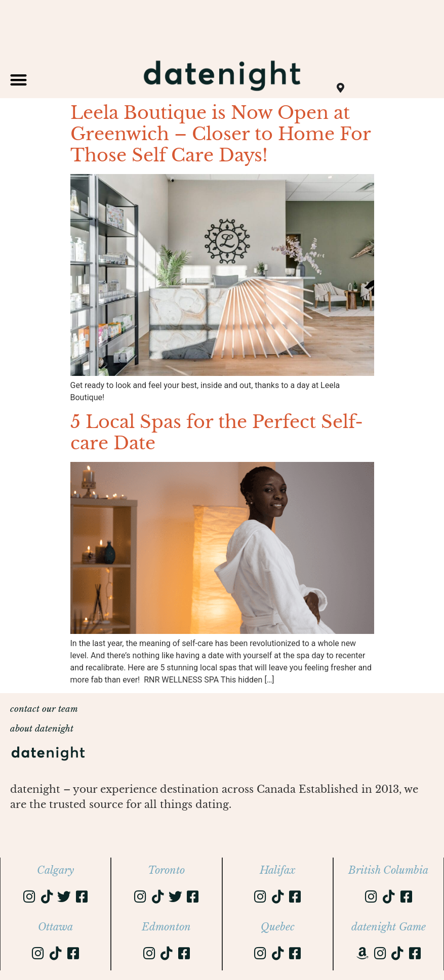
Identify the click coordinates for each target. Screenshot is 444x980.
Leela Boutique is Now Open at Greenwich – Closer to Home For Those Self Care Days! (220, 134)
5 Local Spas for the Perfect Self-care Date (217, 432)
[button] (18, 80)
